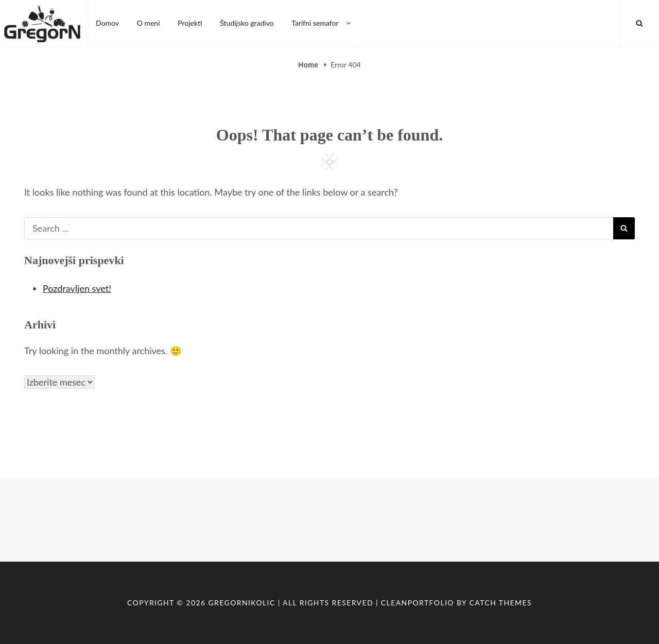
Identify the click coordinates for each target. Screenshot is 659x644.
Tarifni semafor (322, 23)
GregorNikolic (241, 603)
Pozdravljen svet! (77, 288)
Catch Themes (501, 603)
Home (309, 65)
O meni (149, 23)
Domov (107, 23)
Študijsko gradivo (247, 23)
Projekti (190, 23)
